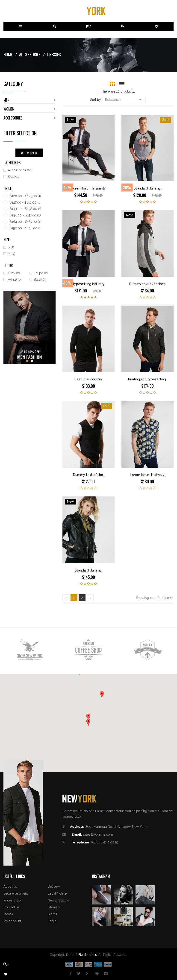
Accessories (13, 118)
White (14, 280)
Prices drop (12, 900)
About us (10, 887)
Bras (14, 177)
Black (40, 280)
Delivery (54, 887)
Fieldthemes (88, 955)
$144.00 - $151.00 (25, 215)
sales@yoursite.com (98, 834)
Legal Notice (57, 893)
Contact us (11, 907)
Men (6, 100)
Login (52, 921)
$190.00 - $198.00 (26, 228)
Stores (8, 914)
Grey (14, 273)
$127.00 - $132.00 (25, 202)
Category (13, 84)
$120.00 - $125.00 (25, 196)
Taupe (41, 273)
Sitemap (54, 907)
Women (9, 109)
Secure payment (16, 893)
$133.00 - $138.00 (25, 209)
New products (58, 900)
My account (12, 921)
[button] (156, 26)
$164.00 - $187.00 (26, 222)
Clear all (29, 153)
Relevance (124, 99)
